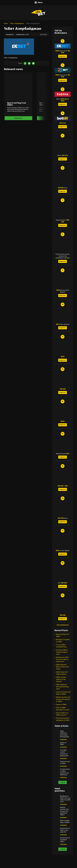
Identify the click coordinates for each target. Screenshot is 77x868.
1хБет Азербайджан (17, 23)
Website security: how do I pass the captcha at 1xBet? (63, 699)
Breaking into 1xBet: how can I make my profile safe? (63, 659)
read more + (18, 118)
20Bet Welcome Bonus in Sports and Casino (62, 667)
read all (63, 782)
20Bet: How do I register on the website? (61, 679)
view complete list (63, 625)
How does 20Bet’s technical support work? (62, 652)
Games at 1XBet (61, 705)
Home (6, 23)
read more (63, 739)
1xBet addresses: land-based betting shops (62, 687)
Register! (63, 56)
